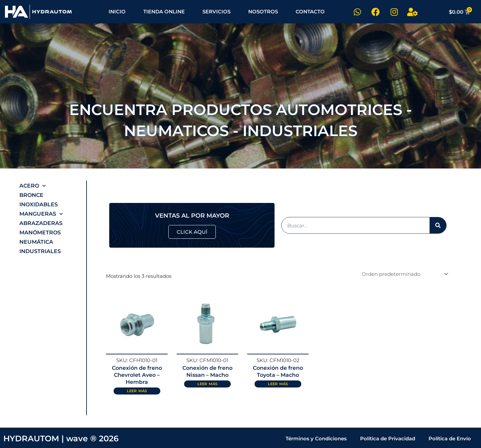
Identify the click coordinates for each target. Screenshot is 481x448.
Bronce (31, 195)
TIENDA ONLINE (164, 12)
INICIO (117, 12)
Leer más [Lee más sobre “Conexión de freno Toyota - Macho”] (278, 383)
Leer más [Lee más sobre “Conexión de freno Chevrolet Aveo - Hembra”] (137, 390)
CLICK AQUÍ (192, 232)
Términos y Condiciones (316, 438)
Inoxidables (39, 204)
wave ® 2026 (92, 438)
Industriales (40, 251)
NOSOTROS (263, 12)
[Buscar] (438, 225)
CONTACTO (310, 12)
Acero (33, 186)
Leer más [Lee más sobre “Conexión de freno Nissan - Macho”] (207, 383)
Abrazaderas (41, 223)
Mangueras (41, 214)
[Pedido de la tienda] (404, 273)
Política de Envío (450, 438)
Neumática (36, 242)
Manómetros (40, 233)
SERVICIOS (216, 12)
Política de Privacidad (388, 438)
